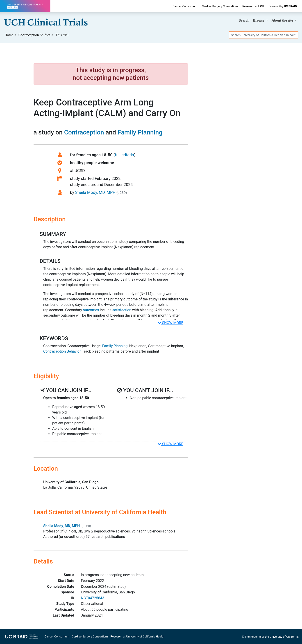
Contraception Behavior (62, 351)
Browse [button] (259, 20)
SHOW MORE (170, 323)
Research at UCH (253, 6)
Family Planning (140, 132)
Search (244, 20)
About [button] (283, 20)
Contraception (84, 132)
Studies (34, 35)
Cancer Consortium (185, 6)
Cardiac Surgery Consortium (220, 6)
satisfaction (122, 310)
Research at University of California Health (137, 636)
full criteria (124, 155)
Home (9, 35)
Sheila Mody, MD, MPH (95, 192)
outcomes (91, 310)
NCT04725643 (92, 598)
